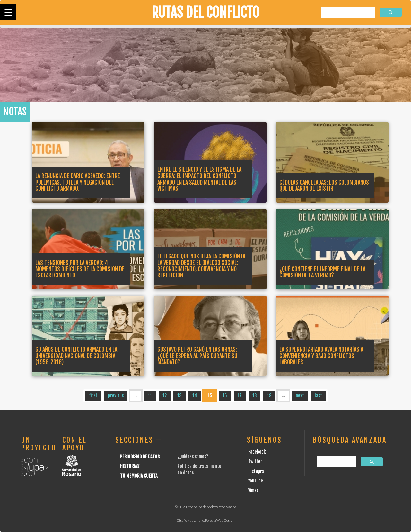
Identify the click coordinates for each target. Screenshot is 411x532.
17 (240, 396)
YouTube (256, 481)
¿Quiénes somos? (193, 457)
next (300, 396)
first (93, 396)
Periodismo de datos (140, 457)
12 (165, 396)
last (318, 396)
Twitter (255, 461)
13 (179, 396)
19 (269, 396)
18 (254, 396)
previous (116, 396)
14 (195, 396)
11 (150, 396)
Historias (130, 466)
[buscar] (347, 13)
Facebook (257, 452)
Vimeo (254, 490)
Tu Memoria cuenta (139, 476)
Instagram (258, 471)
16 (225, 396)
